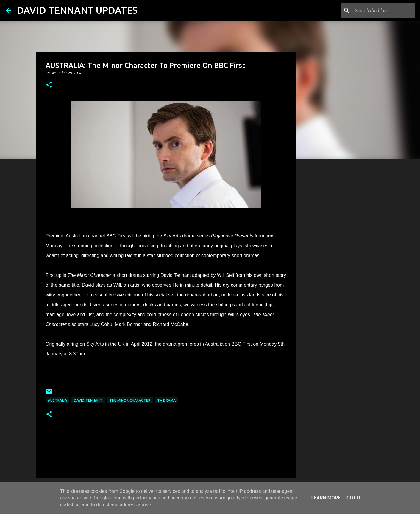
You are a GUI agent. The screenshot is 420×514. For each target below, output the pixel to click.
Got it (354, 498)
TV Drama (166, 400)
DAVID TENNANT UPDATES (77, 10)
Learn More (326, 498)
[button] (49, 85)
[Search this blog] (384, 10)
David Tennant (88, 400)
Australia (57, 400)
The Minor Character (130, 400)
